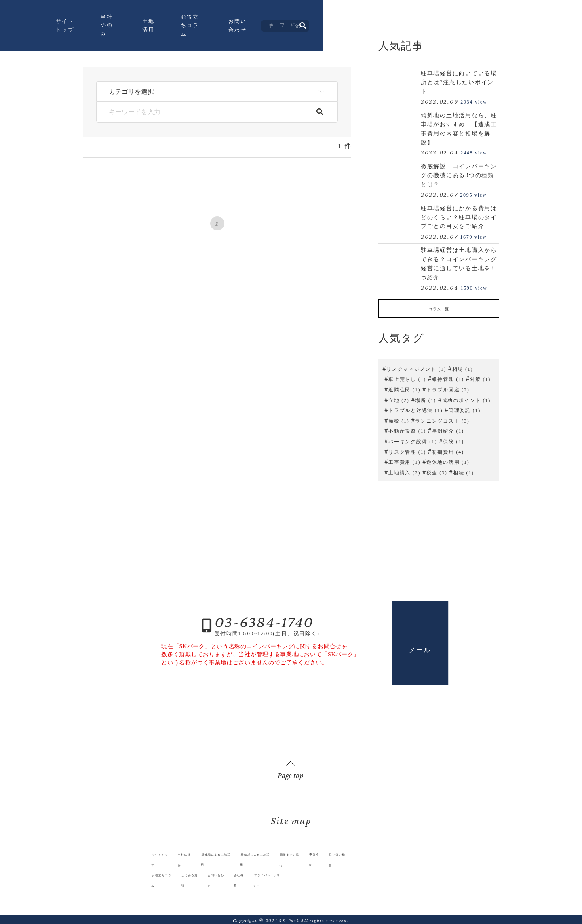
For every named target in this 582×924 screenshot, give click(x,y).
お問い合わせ (391, 27)
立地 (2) (399, 398)
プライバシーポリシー (280, 872)
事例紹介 (359, 862)
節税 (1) (399, 418)
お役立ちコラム (326, 27)
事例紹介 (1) (448, 429)
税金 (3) (437, 470)
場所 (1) (426, 398)
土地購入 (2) (404, 470)
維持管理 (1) (448, 377)
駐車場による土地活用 (195, 862)
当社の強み (213, 27)
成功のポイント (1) (466, 398)
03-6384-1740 (264, 619)
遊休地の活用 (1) (448, 460)
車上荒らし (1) (407, 377)
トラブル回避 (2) (448, 387)
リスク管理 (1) (407, 449)
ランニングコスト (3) (442, 418)
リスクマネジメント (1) (416, 366)
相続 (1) (464, 470)
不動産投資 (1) (407, 429)
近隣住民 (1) (404, 387)
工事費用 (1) (404, 460)
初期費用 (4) (448, 449)
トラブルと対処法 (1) (415, 408)
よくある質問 (152, 872)
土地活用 (267, 27)
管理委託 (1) (465, 408)
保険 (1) (453, 439)
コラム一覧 (439, 308)
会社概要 (232, 872)
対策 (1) (481, 377)
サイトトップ (155, 27)
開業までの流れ (319, 862)
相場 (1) (463, 366)
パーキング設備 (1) (413, 439)
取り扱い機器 (396, 862)
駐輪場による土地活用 (261, 862)
